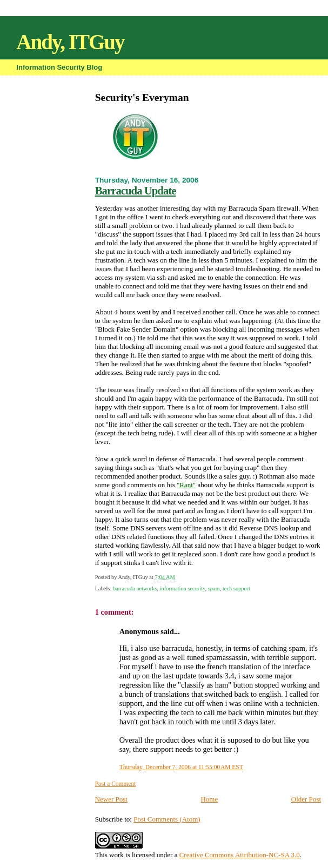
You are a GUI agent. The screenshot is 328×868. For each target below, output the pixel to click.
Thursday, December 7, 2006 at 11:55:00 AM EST (181, 767)
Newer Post (111, 799)
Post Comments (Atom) (167, 819)
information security (183, 588)
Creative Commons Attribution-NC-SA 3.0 (240, 855)
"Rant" (186, 485)
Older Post (306, 799)
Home (209, 799)
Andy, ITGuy (70, 42)
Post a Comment (116, 784)
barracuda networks (135, 588)
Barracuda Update (136, 190)
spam (214, 588)
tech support (236, 588)
